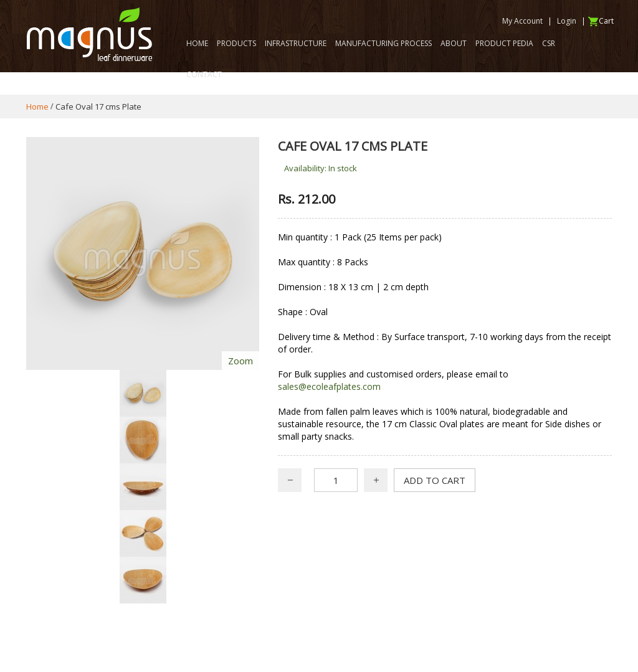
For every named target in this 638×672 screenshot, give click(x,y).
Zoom (240, 361)
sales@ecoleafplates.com (329, 386)
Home (37, 106)
